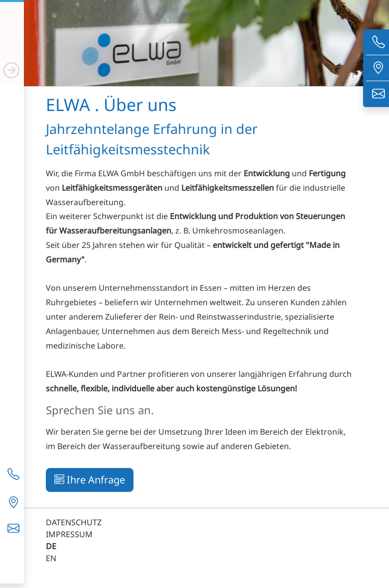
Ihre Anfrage (90, 480)
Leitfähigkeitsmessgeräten (112, 188)
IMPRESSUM (69, 534)
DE (51, 546)
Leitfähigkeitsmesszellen (228, 188)
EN (51, 558)
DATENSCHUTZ (74, 522)
